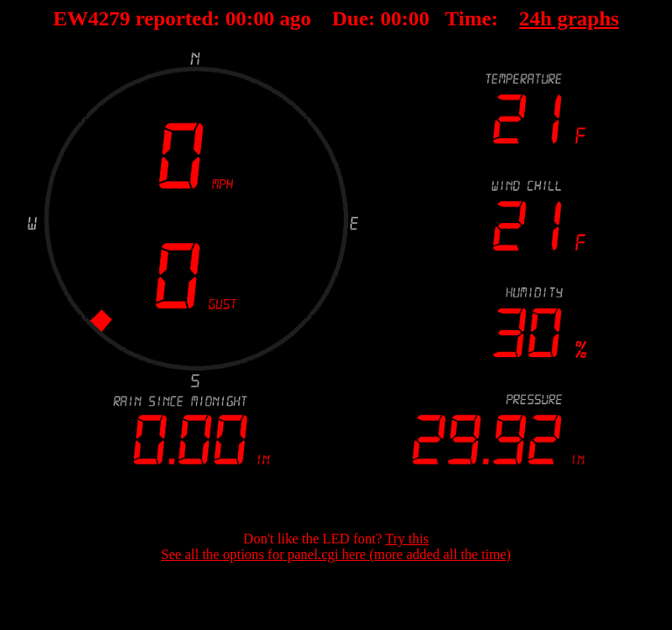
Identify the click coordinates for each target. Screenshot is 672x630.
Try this (407, 539)
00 (236, 18)
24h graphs (569, 18)
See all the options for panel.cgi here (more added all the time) (336, 554)
